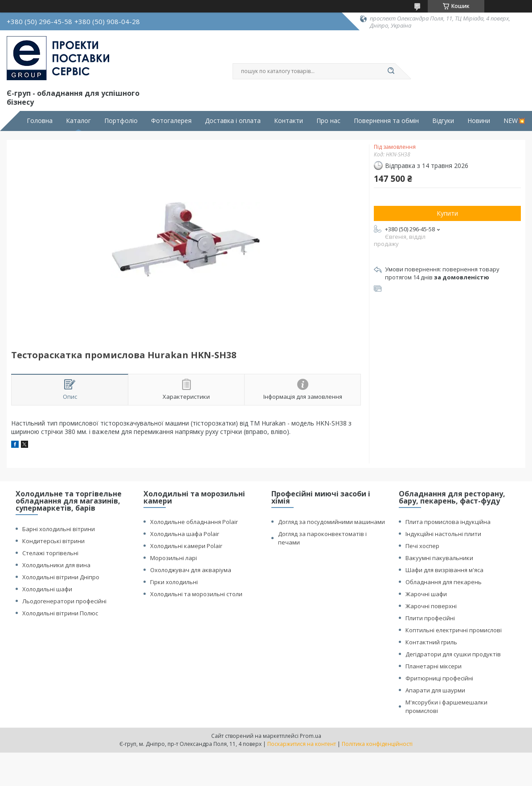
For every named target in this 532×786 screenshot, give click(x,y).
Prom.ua (311, 736)
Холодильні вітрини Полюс (60, 613)
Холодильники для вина (56, 565)
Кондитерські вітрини (53, 541)
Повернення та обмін (386, 121)
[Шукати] (391, 71)
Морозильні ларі (174, 558)
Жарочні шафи (426, 594)
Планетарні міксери (434, 666)
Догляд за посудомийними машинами (331, 522)
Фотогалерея (171, 121)
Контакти (289, 121)
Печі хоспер (422, 546)
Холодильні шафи (47, 589)
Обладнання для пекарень (444, 582)
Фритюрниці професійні (439, 678)
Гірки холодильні (174, 582)
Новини (479, 121)
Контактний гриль (431, 642)
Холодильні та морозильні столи (196, 594)
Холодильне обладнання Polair (194, 522)
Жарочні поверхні (431, 606)
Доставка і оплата (233, 121)
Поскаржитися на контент (302, 744)
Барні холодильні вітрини (59, 529)
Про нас (328, 121)
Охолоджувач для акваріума (191, 570)
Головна (40, 121)
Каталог (78, 121)
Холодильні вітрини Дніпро (61, 577)
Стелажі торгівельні (50, 553)
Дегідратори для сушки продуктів (453, 654)
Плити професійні (430, 618)
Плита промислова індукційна (448, 522)
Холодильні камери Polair (186, 546)
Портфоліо (121, 121)
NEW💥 (514, 121)
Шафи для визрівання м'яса (444, 570)
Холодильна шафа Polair (185, 534)
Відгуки (443, 121)
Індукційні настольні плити (443, 534)
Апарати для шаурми (435, 690)
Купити (447, 213)
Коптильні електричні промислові (454, 630)
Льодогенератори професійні (64, 601)
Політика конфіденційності (377, 744)
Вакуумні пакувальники (439, 558)
